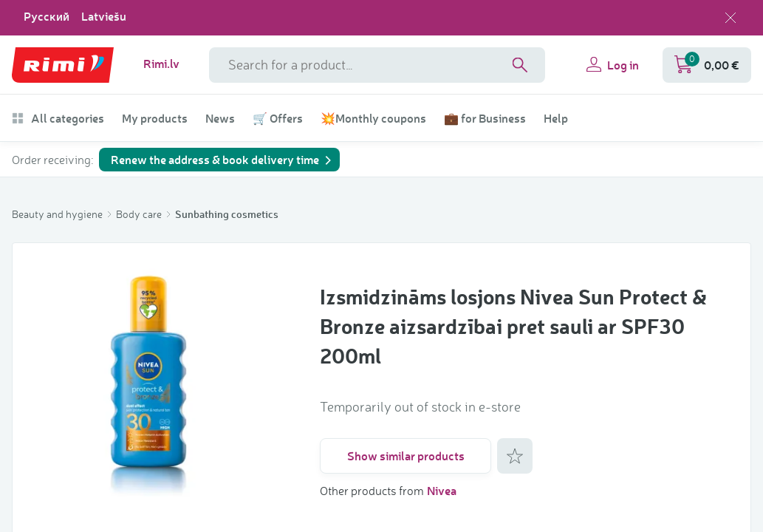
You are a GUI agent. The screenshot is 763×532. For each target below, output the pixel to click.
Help (556, 118)
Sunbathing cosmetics (227, 214)
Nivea (442, 490)
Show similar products (406, 456)
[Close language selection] (731, 18)
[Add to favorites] (515, 456)
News (220, 118)
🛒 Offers (278, 118)
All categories (58, 118)
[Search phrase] (377, 65)
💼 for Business (485, 118)
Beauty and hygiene (58, 214)
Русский (47, 16)
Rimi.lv (161, 64)
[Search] (520, 65)
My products (155, 118)
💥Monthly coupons (373, 118)
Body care (140, 214)
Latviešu (104, 16)
